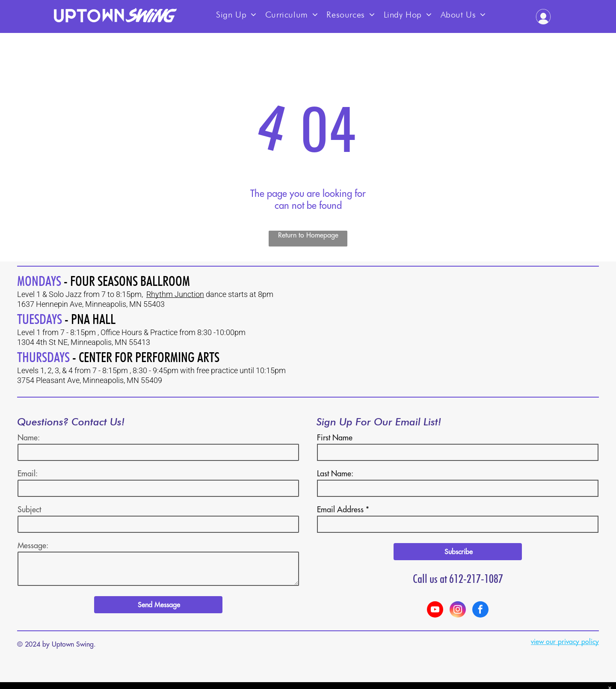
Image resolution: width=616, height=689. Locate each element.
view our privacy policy (565, 641)
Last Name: (335, 474)
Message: (33, 545)
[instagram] (458, 610)
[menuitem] (236, 12)
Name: (29, 438)
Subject (29, 509)
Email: (28, 474)
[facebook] (480, 610)
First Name (335, 438)
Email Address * (343, 509)
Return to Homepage (308, 235)
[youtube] (435, 610)
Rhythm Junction (175, 294)
